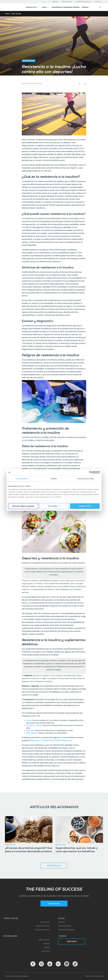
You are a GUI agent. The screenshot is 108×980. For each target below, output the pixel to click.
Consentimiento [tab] (22, 479)
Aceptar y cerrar (85, 506)
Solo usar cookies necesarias (23, 506)
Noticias (55, 2)
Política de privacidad (13, 976)
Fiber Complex (31, 733)
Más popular (45, 922)
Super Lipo (30, 730)
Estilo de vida (16, 14)
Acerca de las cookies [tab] (86, 479)
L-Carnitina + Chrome (34, 725)
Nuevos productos (43, 926)
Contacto (98, 2)
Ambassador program (83, 2)
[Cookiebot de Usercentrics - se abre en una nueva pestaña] (91, 472)
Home (7, 14)
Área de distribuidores (66, 930)
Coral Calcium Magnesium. (61, 740)
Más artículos (54, 866)
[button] (32, 7)
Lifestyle (47, 947)
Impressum (46, 951)
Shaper (29, 720)
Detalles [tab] (54, 479)
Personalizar (54, 506)
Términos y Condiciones (94, 976)
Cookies (26, 976)
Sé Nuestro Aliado (65, 926)
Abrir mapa (72, 941)
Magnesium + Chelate (39, 740)
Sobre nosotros (67, 2)
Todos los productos (42, 930)
